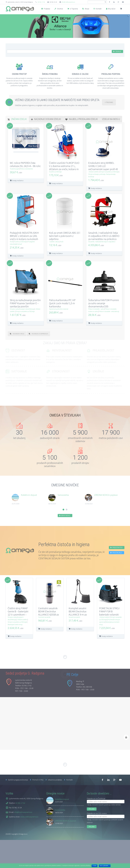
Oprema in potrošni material (59, 309)
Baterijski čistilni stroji (15, 624)
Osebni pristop (19, 74)
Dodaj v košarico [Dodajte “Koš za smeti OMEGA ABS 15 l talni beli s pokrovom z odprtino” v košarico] (57, 253)
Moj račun (111, 9)
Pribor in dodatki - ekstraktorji (109, 311)
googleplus (118, 2)
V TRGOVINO (109, 102)
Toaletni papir (15, 169)
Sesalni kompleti (74, 617)
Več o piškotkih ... (105, 866)
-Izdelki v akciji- (54, 242)
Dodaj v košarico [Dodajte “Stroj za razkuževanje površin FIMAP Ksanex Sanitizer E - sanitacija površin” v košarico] (18, 323)
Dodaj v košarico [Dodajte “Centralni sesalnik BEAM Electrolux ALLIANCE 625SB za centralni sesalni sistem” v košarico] (46, 629)
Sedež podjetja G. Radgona (25, 703)
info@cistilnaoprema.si (68, 2)
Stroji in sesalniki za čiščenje (109, 172)
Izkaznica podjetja (55, 809)
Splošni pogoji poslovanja (18, 809)
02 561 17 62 (41, 2)
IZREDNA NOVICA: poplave (106, 495)
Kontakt (98, 9)
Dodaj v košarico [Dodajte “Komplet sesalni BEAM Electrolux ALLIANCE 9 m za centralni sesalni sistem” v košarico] (77, 629)
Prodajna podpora (111, 74)
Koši (11, 242)
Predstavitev (117, 548)
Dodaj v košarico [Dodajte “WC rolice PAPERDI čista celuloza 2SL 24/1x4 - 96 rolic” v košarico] (18, 181)
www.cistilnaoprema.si (29, 846)
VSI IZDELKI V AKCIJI (17, 334)
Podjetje (46, 9)
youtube (123, 2)
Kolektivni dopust (29, 495)
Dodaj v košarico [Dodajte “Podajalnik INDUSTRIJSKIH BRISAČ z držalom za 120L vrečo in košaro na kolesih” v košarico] (18, 256)
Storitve (59, 9)
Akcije (86, 9)
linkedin (114, 2)
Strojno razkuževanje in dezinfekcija (22, 309)
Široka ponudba (50, 74)
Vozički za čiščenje (55, 172)
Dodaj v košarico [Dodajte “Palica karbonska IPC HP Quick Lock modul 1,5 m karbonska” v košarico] (57, 321)
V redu (95, 866)
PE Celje (72, 704)
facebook (109, 2)
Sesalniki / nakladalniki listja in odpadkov (102, 242)
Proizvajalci (117, 553)
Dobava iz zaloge (80, 74)
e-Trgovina (73, 9)
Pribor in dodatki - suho (96, 309)
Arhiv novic (66, 515)
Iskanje (118, 51)
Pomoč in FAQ (38, 809)
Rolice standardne (27, 169)
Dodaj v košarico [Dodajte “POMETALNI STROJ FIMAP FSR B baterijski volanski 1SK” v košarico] (107, 636)
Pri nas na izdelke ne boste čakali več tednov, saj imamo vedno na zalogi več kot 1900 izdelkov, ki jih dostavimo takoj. (80, 81)
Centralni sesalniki (44, 617)
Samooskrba (63, 495)
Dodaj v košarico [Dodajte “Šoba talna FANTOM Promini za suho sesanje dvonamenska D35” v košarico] (96, 323)
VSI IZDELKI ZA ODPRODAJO (38, 334)
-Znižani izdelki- (93, 172)
